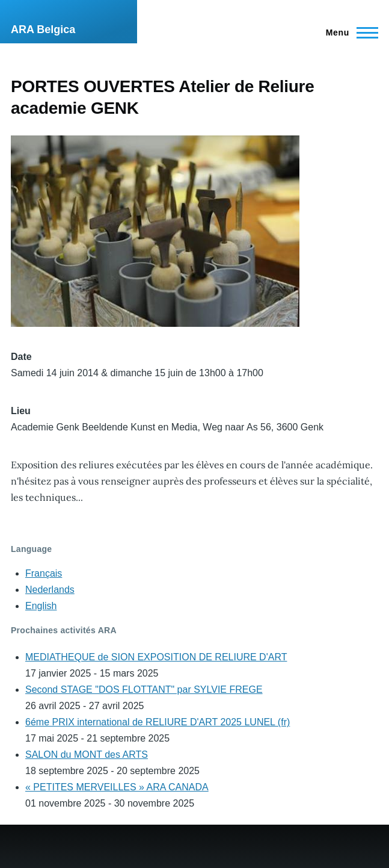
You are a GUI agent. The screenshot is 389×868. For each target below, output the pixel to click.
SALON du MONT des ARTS (87, 755)
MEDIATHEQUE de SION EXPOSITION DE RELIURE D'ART (156, 657)
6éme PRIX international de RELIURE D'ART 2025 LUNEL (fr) (158, 722)
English (41, 606)
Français (44, 573)
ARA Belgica (43, 29)
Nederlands (50, 590)
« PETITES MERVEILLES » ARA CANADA (117, 787)
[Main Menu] (348, 33)
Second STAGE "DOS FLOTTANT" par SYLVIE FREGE (144, 690)
